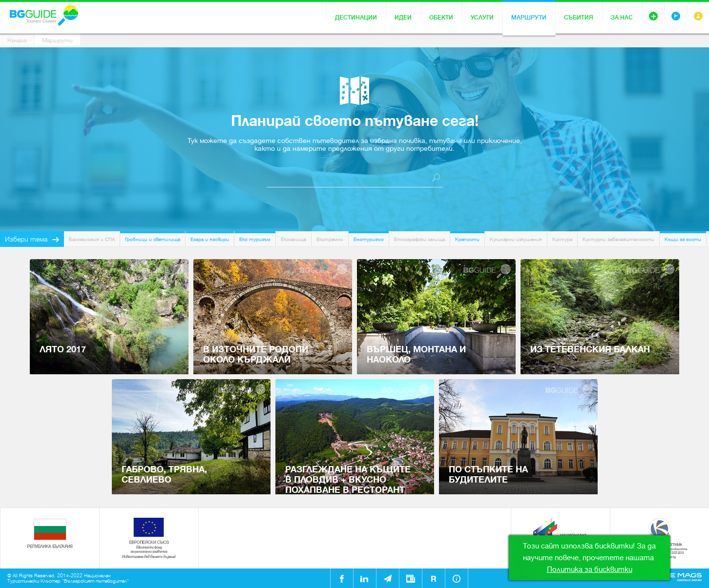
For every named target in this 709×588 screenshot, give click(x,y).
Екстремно (330, 239)
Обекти (441, 18)
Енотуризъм (369, 239)
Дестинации (356, 18)
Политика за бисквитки (590, 569)
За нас (622, 18)
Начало (17, 41)
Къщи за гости (683, 239)
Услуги (482, 18)
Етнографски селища (419, 239)
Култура (562, 239)
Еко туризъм (255, 239)
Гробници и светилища (153, 239)
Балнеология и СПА (92, 239)
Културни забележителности (618, 239)
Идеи (403, 18)
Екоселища (293, 239)
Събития (579, 18)
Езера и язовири (210, 239)
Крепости (467, 239)
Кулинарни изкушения (516, 239)
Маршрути (529, 18)
